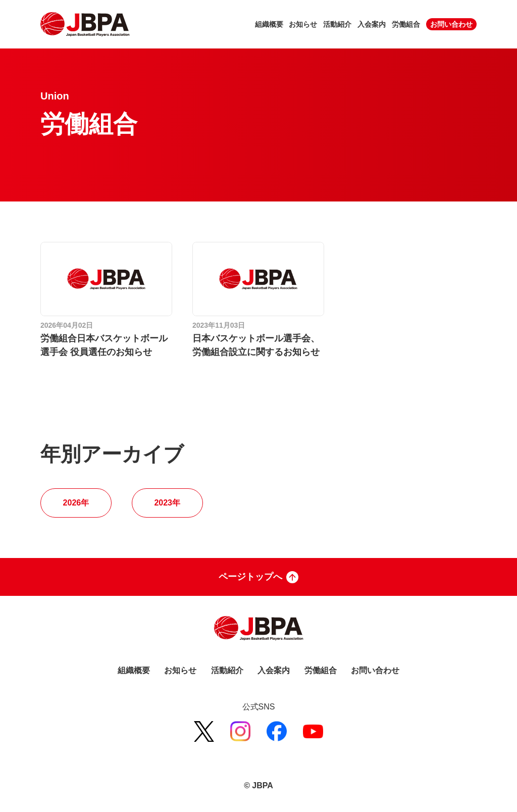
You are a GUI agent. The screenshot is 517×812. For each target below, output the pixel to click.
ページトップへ (258, 577)
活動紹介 (337, 24)
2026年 (76, 503)
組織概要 (269, 24)
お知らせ (303, 24)
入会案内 (372, 24)
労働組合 (406, 24)
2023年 (167, 503)
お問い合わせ (451, 24)
